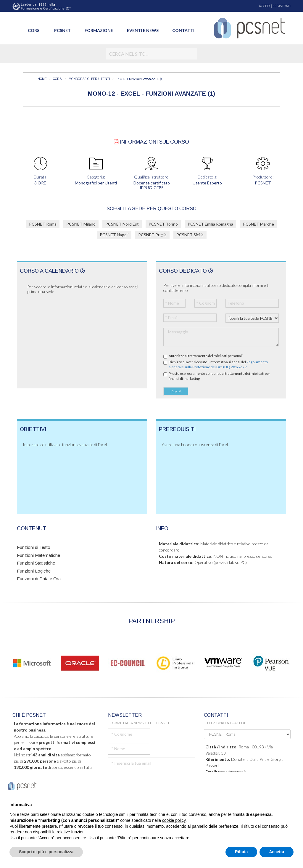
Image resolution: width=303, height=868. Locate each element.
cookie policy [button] (174, 820)
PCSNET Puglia (152, 235)
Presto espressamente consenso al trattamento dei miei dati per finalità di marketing (219, 376)
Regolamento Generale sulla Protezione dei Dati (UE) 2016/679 (218, 364)
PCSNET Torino (163, 224)
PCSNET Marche (258, 224)
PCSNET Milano (81, 224)
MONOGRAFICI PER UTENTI (89, 79)
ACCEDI (265, 6)
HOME (42, 79)
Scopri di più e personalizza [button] (46, 852)
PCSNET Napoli (114, 235)
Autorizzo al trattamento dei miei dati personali (206, 356)
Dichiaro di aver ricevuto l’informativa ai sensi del (218, 364)
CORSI (58, 79)
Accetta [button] (277, 852)
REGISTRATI (282, 6)
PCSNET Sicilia (190, 235)
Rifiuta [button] (241, 852)
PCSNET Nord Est (122, 224)
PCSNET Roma (43, 224)
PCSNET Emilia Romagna (210, 224)
